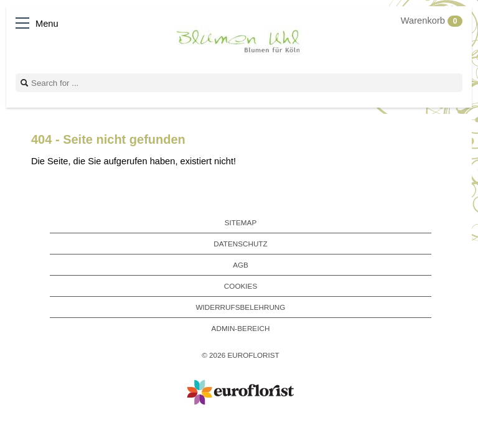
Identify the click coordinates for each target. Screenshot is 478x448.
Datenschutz (240, 244)
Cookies (241, 286)
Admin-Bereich (241, 328)
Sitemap (241, 222)
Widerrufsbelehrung (241, 307)
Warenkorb (432, 21)
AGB (241, 265)
